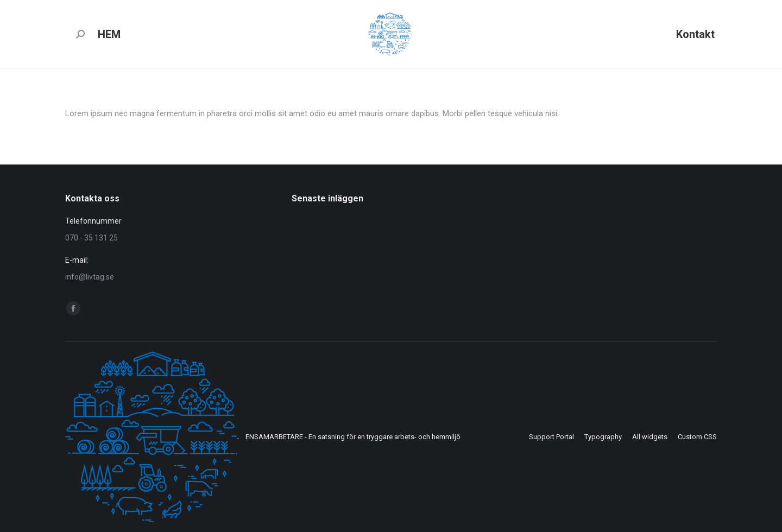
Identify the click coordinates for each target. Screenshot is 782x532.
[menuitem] (109, 34)
